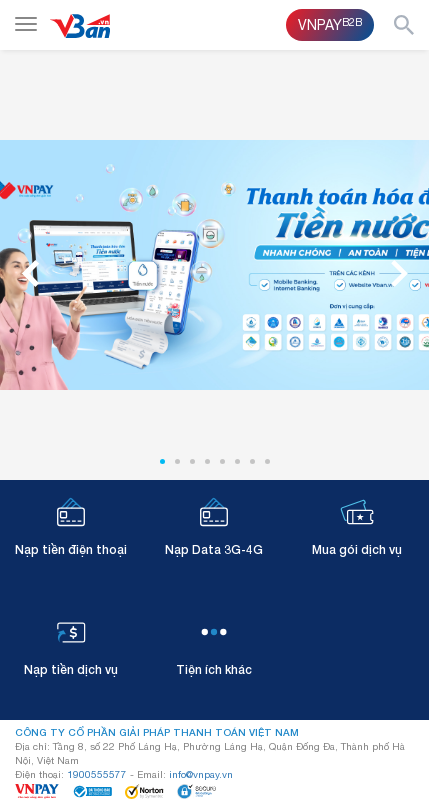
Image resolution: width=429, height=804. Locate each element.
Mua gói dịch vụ (357, 525)
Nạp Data (214, 526)
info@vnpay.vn (201, 774)
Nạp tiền (71, 526)
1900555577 (97, 774)
